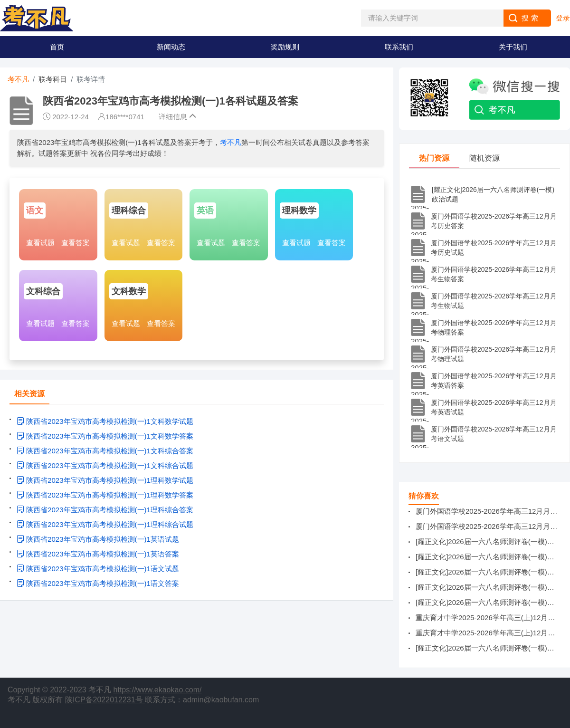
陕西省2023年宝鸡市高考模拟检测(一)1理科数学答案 (105, 495)
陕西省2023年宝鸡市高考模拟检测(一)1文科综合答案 (105, 451)
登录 (563, 18)
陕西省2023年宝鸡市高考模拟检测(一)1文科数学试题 (105, 421)
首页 (57, 47)
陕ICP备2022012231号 (105, 700)
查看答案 (76, 243)
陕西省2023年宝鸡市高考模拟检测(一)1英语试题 (98, 539)
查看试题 (40, 243)
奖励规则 (285, 47)
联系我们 (399, 47)
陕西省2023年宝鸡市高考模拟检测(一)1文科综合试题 (105, 465)
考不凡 (18, 79)
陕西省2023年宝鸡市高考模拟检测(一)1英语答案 (98, 554)
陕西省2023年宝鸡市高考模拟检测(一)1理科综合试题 (105, 524)
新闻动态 (171, 47)
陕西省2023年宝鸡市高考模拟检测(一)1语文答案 (98, 583)
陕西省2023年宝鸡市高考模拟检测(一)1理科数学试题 (105, 480)
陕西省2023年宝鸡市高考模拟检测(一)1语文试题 (98, 569)
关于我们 (513, 47)
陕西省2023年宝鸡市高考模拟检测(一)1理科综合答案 (105, 510)
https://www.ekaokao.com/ (158, 690)
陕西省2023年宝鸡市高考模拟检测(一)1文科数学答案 (105, 436)
